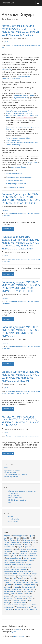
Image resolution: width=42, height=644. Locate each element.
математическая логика (24, 560)
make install (23, 556)
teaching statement (19, 603)
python (6, 594)
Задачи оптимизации (14, 145)
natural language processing (23, 583)
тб (30, 600)
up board (18, 609)
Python (14, 632)
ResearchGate (13, 521)
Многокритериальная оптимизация (19, 177)
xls (36, 609)
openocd (7, 587)
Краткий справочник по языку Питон (19, 111)
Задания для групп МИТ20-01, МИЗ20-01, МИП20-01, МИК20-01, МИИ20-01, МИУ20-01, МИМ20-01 (21, 331)
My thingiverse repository (17, 500)
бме (25, 538)
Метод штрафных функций (16, 184)
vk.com (11, 517)
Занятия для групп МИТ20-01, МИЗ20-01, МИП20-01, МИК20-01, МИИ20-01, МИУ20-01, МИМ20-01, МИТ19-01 (21, 376)
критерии (24, 551)
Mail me (11, 502)
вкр (32, 609)
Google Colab (6, 70)
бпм (18, 540)
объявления (6, 216)
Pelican (19, 630)
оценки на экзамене (21, 98)
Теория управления (11, 477)
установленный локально (11, 79)
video (26, 609)
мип (36, 45)
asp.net (31, 536)
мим (25, 578)
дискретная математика (19, 393)
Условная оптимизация (15, 180)
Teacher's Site (8, 3)
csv (34, 542)
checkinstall (26, 542)
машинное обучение (14, 558)
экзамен (28, 545)
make (14, 556)
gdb (16, 549)
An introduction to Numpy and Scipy (19, 138)
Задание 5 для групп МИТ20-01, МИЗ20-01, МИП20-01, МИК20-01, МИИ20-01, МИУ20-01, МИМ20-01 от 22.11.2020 (21, 199)
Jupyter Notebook (24, 76)
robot (13, 594)
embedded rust (9, 547)
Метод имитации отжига (15, 187)
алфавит (7, 536)
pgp (34, 589)
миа (23, 45)
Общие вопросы (10, 472)
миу (33, 45)
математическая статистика (14, 562)
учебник (9, 609)
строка (24, 600)
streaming (15, 600)
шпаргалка (8, 596)
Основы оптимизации (14, 174)
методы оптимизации (13, 213)
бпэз (6, 540)
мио (32, 578)
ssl (31, 598)
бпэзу (12, 540)
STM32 (6, 600)
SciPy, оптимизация (13, 140)
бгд (5, 538)
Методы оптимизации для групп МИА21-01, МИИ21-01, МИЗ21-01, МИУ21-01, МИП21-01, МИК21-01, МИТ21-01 (21, 30)
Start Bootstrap (19, 636)
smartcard (19, 598)
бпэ (31, 538)
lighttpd (14, 554)
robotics (21, 594)
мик (39, 45)
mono (35, 580)
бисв (12, 538)
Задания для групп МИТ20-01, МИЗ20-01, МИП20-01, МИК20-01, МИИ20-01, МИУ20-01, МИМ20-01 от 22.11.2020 (21, 287)
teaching (7, 603)
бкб (18, 538)
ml (29, 580)
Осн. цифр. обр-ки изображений (16, 474)
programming (28, 591)
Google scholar (14, 519)
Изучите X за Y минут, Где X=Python (19, 113)
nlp (36, 583)
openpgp (16, 587)
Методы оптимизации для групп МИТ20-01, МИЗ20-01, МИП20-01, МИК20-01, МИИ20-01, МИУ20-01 (21, 421)
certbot (6, 542)
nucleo (9, 585)
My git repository (14, 496)
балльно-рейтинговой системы (24, 95)
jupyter (16, 551)
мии (26, 45)
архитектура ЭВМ (20, 536)
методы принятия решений (27, 576)
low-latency (24, 554)
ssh (26, 598)
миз (29, 45)
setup (28, 594)
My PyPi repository (15, 498)
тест (35, 607)
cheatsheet (15, 542)
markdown (34, 556)
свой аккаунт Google (18, 167)
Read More (8, 229)
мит (3, 47)
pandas (27, 589)
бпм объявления (29, 540)
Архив (6, 42)
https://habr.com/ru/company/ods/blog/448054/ (22, 143)
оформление (31, 585)
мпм (8, 583)
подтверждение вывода (12, 591)
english (20, 547)
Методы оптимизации (13, 45)
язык (22, 549)
